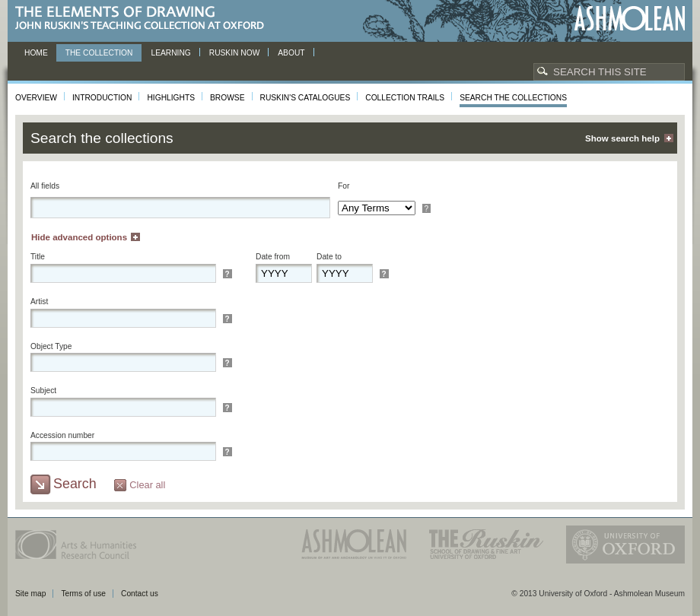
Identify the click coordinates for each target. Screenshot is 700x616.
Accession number (62, 435)
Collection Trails (405, 98)
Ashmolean (630, 19)
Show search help (622, 138)
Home (36, 53)
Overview (36, 98)
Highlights (171, 98)
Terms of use (83, 594)
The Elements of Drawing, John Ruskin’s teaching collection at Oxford (144, 19)
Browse (228, 98)
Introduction (102, 98)
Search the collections (513, 98)
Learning (170, 53)
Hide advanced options (79, 237)
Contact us (140, 594)
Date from (273, 257)
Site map (30, 594)
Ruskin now (235, 53)
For (344, 186)
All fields (45, 186)
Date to (329, 257)
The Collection (99, 53)
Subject (43, 391)
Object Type (51, 346)
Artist (39, 302)
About (291, 53)
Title (38, 257)
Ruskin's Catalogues (305, 98)
